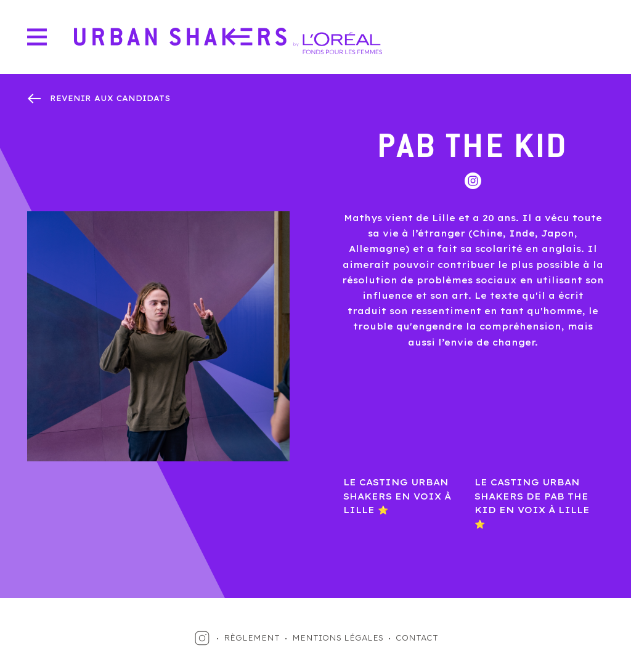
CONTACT (417, 638)
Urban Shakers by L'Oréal (228, 41)
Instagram (473, 181)
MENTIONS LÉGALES (338, 638)
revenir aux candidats (110, 98)
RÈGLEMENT (252, 638)
